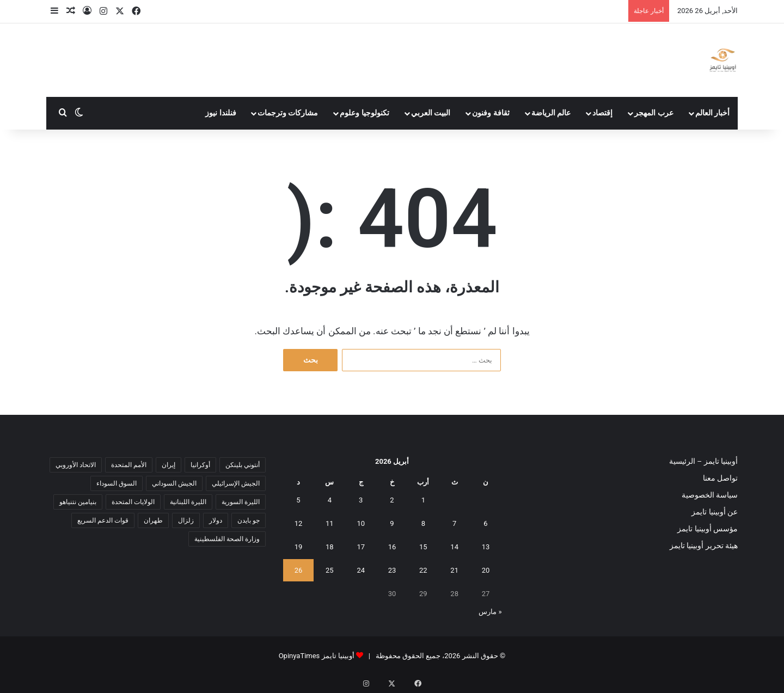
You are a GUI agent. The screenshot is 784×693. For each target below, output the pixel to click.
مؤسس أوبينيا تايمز (708, 529)
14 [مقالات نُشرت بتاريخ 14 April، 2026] (454, 547)
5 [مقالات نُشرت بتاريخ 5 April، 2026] (298, 500)
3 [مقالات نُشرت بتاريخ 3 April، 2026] (361, 500)
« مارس (490, 612)
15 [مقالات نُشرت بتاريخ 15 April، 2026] (423, 547)
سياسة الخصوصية (710, 495)
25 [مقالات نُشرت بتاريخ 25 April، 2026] (330, 570)
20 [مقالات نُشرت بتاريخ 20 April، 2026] (486, 570)
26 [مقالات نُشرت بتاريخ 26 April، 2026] (299, 570)
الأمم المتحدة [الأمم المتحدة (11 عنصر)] (129, 465)
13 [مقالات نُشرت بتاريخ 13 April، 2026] (486, 547)
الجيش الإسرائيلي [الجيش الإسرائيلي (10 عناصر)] (236, 483)
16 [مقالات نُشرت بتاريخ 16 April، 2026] (392, 547)
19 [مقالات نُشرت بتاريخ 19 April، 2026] (299, 547)
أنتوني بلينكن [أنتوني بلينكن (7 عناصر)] (243, 465)
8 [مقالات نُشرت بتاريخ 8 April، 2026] (423, 523)
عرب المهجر (654, 113)
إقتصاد (602, 113)
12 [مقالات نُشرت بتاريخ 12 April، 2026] (299, 523)
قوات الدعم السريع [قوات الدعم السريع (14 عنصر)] (103, 520)
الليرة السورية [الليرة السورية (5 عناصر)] (241, 502)
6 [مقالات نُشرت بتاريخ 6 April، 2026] (485, 523)
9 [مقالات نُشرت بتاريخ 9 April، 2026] (392, 523)
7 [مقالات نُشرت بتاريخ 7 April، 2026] (454, 523)
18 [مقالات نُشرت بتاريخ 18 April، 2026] (330, 547)
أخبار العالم (713, 113)
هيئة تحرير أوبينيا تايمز (704, 545)
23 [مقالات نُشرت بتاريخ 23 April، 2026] (392, 570)
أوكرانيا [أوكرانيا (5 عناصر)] (200, 465)
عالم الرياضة (551, 113)
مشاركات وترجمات (288, 113)
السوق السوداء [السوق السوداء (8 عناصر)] (117, 483)
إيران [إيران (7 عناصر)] (169, 465)
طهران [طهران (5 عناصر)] (153, 520)
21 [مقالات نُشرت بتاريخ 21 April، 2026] (454, 570)
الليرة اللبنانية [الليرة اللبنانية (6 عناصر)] (188, 502)
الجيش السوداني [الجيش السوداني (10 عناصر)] (174, 483)
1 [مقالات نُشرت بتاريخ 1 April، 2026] (423, 500)
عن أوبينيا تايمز (715, 512)
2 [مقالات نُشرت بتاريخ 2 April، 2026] (392, 500)
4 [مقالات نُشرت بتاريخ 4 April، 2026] (330, 500)
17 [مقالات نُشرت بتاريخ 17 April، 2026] (361, 547)
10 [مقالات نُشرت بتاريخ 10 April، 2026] (361, 523)
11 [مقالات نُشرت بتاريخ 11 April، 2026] (330, 523)
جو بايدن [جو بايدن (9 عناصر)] (249, 520)
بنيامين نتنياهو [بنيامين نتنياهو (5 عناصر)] (78, 502)
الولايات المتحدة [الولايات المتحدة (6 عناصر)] (133, 502)
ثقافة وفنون (491, 113)
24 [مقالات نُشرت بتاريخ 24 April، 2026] (361, 570)
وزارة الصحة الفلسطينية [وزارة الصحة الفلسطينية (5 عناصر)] (227, 539)
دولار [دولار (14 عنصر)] (216, 520)
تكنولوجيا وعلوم (365, 113)
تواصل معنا (720, 478)
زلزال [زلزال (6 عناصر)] (186, 520)
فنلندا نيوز (221, 113)
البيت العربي (431, 113)
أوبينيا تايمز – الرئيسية (703, 461)
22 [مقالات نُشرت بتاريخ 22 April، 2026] (423, 570)
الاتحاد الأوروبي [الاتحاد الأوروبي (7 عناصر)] (76, 465)
